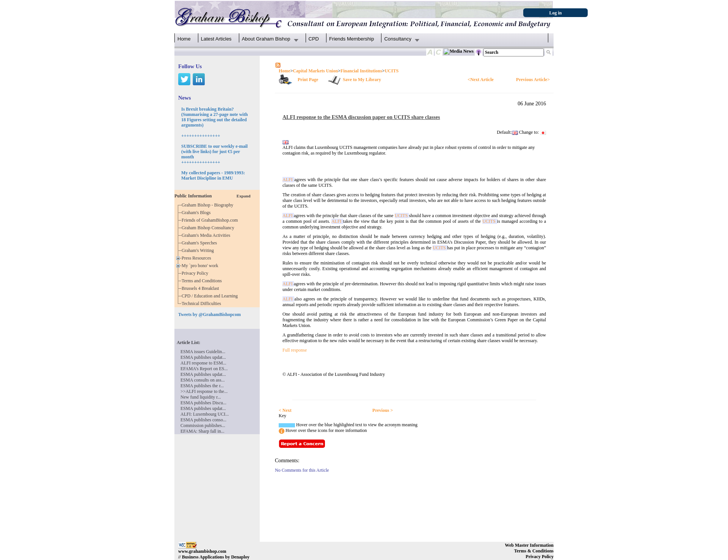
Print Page (308, 80)
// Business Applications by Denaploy (214, 557)
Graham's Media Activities (207, 235)
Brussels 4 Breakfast (202, 288)
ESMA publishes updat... (203, 357)
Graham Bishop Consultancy (209, 228)
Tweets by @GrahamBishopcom (209, 314)
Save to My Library (362, 80)
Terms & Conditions (534, 551)
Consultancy (398, 39)
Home (184, 39)
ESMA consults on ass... (203, 380)
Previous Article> (533, 80)
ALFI (288, 180)
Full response (295, 350)
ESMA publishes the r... (202, 386)
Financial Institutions (361, 71)
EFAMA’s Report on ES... (204, 369)
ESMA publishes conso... (203, 420)
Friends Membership (352, 39)
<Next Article (480, 80)
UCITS (391, 71)
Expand (244, 196)
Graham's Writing (199, 250)
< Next (285, 410)
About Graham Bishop (266, 39)
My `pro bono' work (201, 266)
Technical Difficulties (202, 303)
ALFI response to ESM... (203, 363)
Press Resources (198, 258)
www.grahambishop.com (202, 551)
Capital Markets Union (315, 71)
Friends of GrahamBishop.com (211, 220)
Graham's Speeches (200, 243)
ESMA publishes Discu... (203, 403)
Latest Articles (216, 39)
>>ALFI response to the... (204, 391)
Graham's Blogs (197, 213)
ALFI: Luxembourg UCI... (205, 414)
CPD (314, 39)
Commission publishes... (203, 425)
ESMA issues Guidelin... (203, 352)
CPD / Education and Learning (211, 296)
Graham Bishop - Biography (209, 205)
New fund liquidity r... (201, 397)
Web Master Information (529, 545)
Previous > (383, 410)
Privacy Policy (196, 273)
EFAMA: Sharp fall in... (202, 431)
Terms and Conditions (203, 281)
